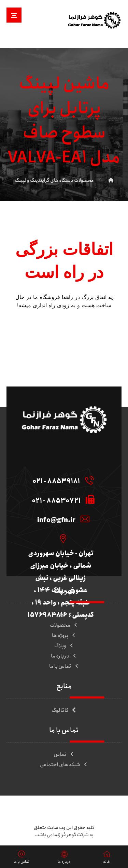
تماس (64, 755)
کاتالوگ (64, 710)
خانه (64, 615)
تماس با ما (64, 666)
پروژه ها (64, 636)
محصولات (64, 625)
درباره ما (64, 656)
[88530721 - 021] (62, 499)
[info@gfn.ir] (62, 519)
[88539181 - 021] (62, 480)
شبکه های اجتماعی (64, 765)
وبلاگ (64, 646)
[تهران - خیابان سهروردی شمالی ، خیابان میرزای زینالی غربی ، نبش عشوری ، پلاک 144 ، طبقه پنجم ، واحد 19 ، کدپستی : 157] (62, 538)
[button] (14, 15)
